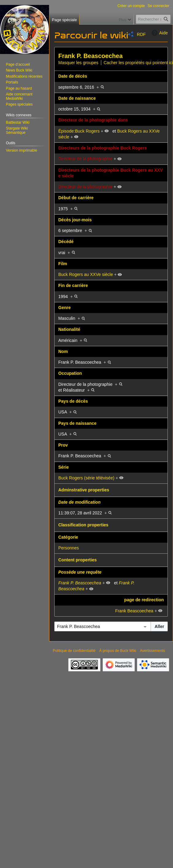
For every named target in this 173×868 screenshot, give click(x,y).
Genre (64, 308)
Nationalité (69, 329)
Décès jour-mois (75, 220)
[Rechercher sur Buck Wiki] (153, 19)
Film (63, 264)
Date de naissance (77, 98)
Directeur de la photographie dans (93, 120)
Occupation (70, 373)
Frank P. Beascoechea (90, 56)
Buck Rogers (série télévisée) (86, 478)
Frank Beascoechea (134, 611)
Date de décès (73, 76)
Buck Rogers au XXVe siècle (86, 274)
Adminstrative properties (84, 490)
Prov (63, 445)
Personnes (69, 548)
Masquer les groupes (78, 63)
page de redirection (144, 600)
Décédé (66, 242)
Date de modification (79, 502)
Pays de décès (73, 401)
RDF (141, 34)
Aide (159, 33)
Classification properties (83, 525)
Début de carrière (76, 198)
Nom (63, 351)
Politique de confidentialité (74, 651)
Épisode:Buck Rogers (79, 131)
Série (63, 467)
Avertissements (152, 651)
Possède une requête (80, 572)
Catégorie (68, 537)
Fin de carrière (73, 285)
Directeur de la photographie (85, 159)
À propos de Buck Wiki (118, 651)
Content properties (77, 560)
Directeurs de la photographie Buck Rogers (103, 148)
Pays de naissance (77, 423)
